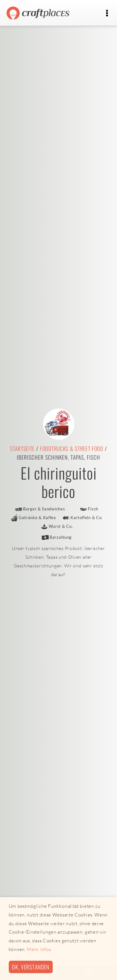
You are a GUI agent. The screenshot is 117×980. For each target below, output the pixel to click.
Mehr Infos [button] (39, 949)
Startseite (22, 448)
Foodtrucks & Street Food (72, 448)
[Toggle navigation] (107, 13)
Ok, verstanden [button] (31, 967)
